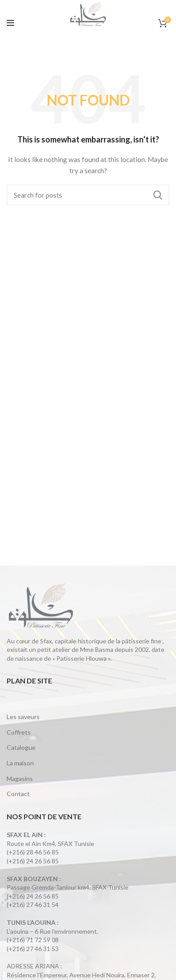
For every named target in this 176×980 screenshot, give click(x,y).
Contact (18, 794)
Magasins (20, 779)
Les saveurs (23, 717)
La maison (20, 763)
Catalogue (21, 747)
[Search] (88, 195)
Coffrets (19, 732)
